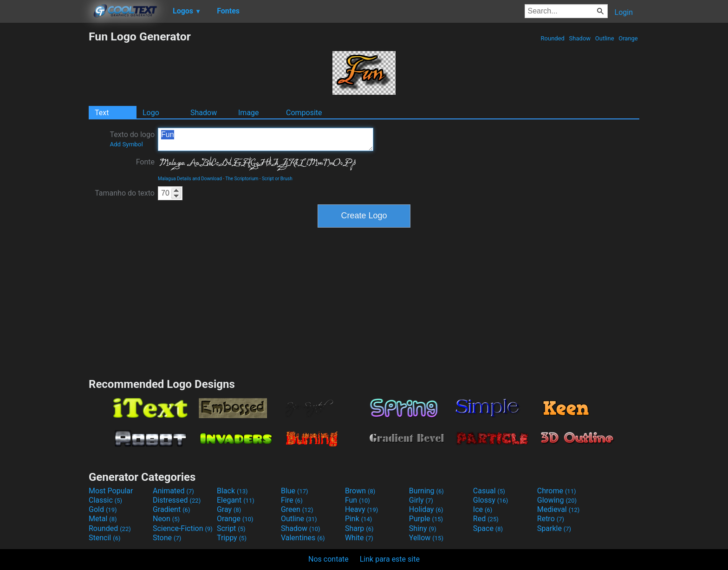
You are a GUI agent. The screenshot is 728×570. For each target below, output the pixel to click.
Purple (426, 519)
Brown (360, 491)
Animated (173, 491)
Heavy (361, 509)
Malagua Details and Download (190, 179)
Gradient (171, 509)
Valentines (303, 538)
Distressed (177, 500)
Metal (103, 519)
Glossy (491, 500)
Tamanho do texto (125, 193)
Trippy (232, 538)
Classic (105, 500)
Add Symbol (126, 144)
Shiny (423, 528)
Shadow (580, 38)
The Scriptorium (242, 179)
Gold (103, 509)
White (359, 538)
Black (232, 491)
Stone (167, 538)
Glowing (557, 500)
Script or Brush (277, 179)
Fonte (145, 162)
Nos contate (328, 559)
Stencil (104, 538)
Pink (359, 519)
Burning (426, 491)
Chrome (557, 491)
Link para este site (390, 559)
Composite (304, 113)
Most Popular (111, 491)
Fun (266, 139)
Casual (489, 491)
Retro (551, 519)
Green (297, 509)
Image (249, 113)
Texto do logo (132, 139)
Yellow (426, 538)
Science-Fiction (183, 528)
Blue (295, 491)
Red (486, 519)
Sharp (359, 528)
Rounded (552, 38)
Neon (166, 519)
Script (231, 528)
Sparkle (554, 528)
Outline (605, 38)
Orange (628, 38)
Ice (483, 509)
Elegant (236, 500)
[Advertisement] (44, 169)
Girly (421, 500)
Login (624, 12)
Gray (229, 509)
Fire (292, 500)
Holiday (426, 509)
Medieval (559, 509)
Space (488, 528)
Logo (151, 113)
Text (102, 113)
